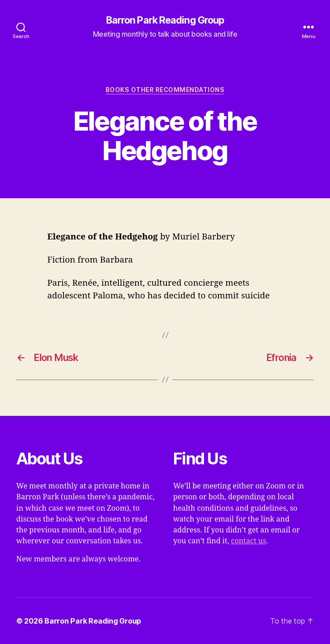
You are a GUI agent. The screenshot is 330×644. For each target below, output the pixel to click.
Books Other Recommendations (165, 90)
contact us (248, 541)
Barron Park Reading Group (165, 20)
